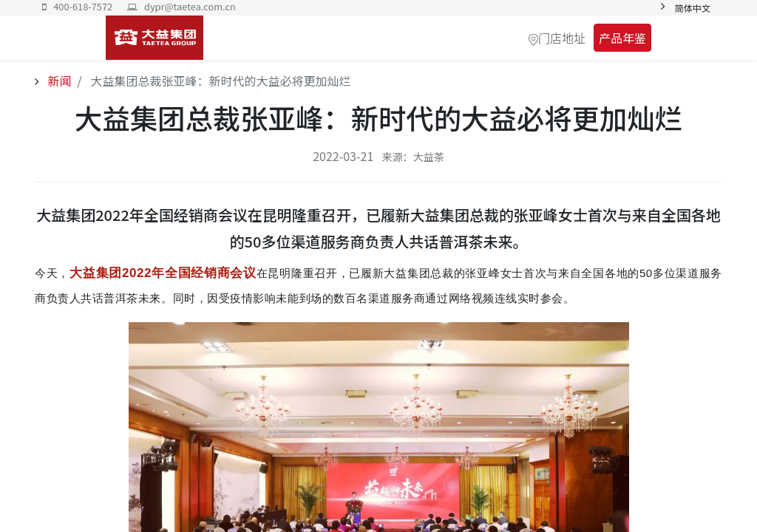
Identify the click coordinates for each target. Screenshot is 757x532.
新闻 (58, 81)
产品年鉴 (622, 38)
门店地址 (562, 38)
